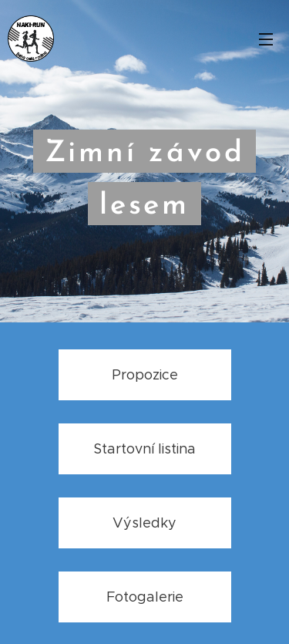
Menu (266, 39)
